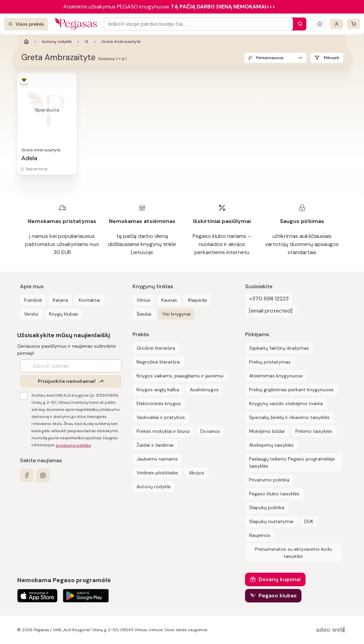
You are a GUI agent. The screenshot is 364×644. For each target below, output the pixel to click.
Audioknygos (204, 390)
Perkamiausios (270, 58)
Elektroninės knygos (159, 403)
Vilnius (143, 300)
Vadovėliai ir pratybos (161, 417)
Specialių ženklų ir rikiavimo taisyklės (289, 417)
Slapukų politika (267, 507)
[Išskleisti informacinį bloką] (320, 24)
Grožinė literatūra (156, 348)
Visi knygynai (176, 314)
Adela (29, 158)
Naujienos (260, 535)
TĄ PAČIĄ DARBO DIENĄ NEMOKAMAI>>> (223, 7)
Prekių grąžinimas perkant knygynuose (291, 390)
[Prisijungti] (337, 24)
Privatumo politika (269, 480)
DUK (309, 521)
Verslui (31, 314)
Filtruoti (331, 58)
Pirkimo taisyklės (314, 431)
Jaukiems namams (157, 459)
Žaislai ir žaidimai (155, 445)
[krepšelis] (354, 24)
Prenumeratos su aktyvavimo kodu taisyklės (293, 553)
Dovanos (210, 431)
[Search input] (198, 24)
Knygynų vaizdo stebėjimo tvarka (286, 403)
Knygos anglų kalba (158, 390)
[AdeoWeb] (331, 630)
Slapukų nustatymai (271, 521)
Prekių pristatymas (270, 362)
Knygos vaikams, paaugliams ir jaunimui (180, 376)
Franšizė (33, 300)
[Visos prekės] (26, 24)
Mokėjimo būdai (267, 431)
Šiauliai (144, 314)
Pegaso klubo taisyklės (274, 494)
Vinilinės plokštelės (157, 473)
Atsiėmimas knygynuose (276, 376)
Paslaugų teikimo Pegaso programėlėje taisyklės (292, 462)
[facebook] (27, 475)
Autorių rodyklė (57, 42)
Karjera (60, 300)
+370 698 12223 (269, 299)
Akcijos (197, 473)
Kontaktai (89, 300)
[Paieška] (298, 24)
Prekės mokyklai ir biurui (163, 431)
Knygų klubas (64, 314)
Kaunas (169, 300)
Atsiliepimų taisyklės (271, 445)
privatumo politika (73, 445)
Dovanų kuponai (280, 579)
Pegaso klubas (278, 596)
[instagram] (43, 475)
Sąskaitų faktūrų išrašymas (279, 348)
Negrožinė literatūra (158, 362)
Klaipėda (197, 300)
